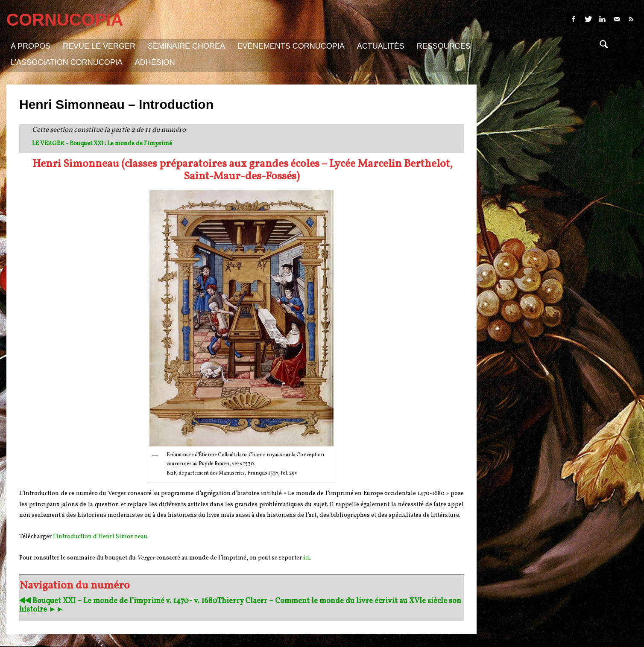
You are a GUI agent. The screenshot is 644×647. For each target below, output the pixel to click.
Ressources (444, 46)
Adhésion (155, 62)
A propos (31, 46)
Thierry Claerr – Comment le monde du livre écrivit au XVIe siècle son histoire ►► (240, 605)
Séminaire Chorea (186, 46)
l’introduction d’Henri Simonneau (100, 537)
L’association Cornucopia (67, 62)
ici (307, 558)
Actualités (381, 46)
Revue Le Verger (99, 46)
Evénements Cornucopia (291, 46)
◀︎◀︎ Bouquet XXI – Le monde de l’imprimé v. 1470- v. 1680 (118, 601)
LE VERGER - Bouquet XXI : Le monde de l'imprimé (102, 144)
